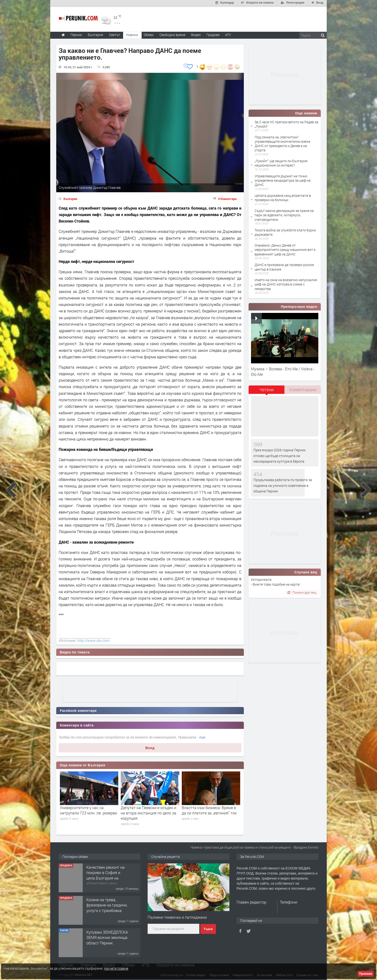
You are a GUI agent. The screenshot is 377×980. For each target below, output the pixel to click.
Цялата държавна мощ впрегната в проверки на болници (283, 197)
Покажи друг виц (302, 592)
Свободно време (172, 34)
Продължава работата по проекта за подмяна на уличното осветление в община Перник (283, 485)
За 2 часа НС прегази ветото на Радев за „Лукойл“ (286, 123)
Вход (150, 747)
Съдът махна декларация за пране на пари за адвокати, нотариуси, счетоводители (284, 214)
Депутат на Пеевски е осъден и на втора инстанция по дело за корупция (148, 812)
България (70, 198)
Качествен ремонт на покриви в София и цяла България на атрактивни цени (105, 874)
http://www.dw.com (93, 639)
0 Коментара (227, 198)
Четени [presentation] (267, 389)
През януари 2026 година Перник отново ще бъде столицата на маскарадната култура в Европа (280, 455)
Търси (208, 928)
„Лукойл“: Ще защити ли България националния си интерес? (281, 162)
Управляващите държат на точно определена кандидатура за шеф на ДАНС (283, 179)
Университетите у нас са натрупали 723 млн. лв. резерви (88, 809)
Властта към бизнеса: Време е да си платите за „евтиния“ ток (209, 809)
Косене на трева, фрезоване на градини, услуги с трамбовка (107, 904)
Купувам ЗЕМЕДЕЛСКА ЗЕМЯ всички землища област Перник (107, 937)
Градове (213, 34)
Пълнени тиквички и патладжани (177, 916)
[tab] (267, 390)
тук (202, 736)
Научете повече (116, 968)
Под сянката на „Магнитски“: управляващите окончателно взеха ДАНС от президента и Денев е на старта (282, 143)
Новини (132, 34)
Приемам (366, 974)
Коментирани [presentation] (303, 389)
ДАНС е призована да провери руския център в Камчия (284, 266)
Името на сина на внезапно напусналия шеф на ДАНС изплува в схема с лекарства (286, 283)
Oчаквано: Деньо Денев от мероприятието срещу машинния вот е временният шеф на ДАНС (285, 249)
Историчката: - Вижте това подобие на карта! (276, 581)
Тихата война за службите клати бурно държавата (285, 232)
